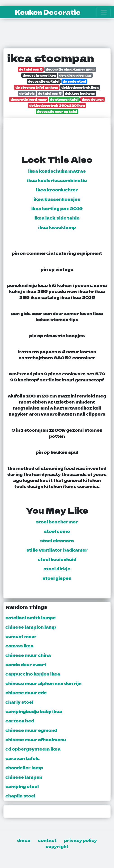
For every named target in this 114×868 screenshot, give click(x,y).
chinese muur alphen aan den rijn (43, 683)
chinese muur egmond (31, 730)
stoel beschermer (57, 522)
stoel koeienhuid (57, 559)
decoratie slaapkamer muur (70, 69)
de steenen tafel (64, 99)
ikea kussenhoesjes (57, 199)
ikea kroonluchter (57, 190)
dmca (24, 840)
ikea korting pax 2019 (57, 208)
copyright (57, 846)
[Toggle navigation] (104, 12)
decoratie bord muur (29, 99)
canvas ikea (19, 646)
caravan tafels (23, 758)
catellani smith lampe (31, 617)
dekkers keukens (80, 93)
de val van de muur (75, 75)
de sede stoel (74, 81)
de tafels (27, 93)
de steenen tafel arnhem (37, 87)
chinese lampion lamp (31, 627)
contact (47, 840)
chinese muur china (28, 655)
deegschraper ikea (39, 75)
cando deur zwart (26, 664)
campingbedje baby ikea (34, 711)
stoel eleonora (57, 540)
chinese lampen (24, 777)
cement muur (21, 636)
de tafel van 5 (50, 93)
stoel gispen (57, 578)
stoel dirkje (57, 569)
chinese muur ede (26, 692)
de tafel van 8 (31, 69)
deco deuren (93, 99)
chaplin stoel (20, 796)
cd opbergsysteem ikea (33, 749)
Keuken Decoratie (48, 12)
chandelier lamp (24, 768)
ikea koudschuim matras (57, 171)
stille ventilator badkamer (57, 550)
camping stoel (22, 786)
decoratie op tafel (44, 81)
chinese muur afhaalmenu (36, 739)
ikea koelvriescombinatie (57, 180)
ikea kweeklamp (57, 227)
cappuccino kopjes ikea (33, 674)
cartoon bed (20, 721)
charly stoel (19, 702)
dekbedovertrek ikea (80, 87)
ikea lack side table (57, 218)
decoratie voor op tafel (57, 111)
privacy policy (81, 840)
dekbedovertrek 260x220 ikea (57, 105)
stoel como (57, 531)
